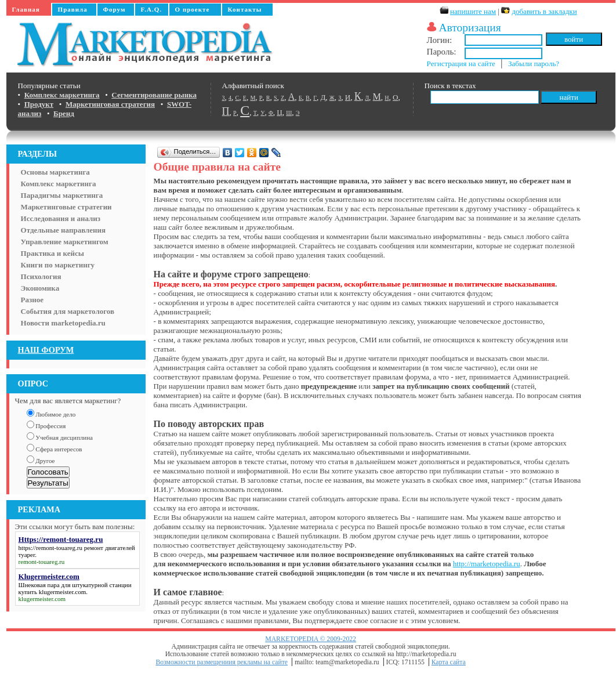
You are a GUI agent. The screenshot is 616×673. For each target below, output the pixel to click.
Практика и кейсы (52, 253)
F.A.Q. (151, 9)
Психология (41, 276)
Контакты (245, 9)
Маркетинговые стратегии (66, 207)
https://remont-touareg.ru (50, 548)
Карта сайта (449, 662)
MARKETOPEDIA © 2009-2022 (311, 639)
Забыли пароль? (534, 64)
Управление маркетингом (65, 242)
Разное (32, 300)
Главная (26, 9)
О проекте (193, 9)
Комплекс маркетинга (59, 184)
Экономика (40, 288)
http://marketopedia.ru (487, 564)
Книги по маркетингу (58, 265)
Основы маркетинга (55, 172)
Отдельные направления (63, 230)
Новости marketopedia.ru (63, 323)
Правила (73, 9)
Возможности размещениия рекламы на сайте (222, 662)
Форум (115, 9)
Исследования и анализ (61, 218)
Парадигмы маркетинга (62, 195)
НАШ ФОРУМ (46, 350)
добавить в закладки (544, 11)
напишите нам (473, 11)
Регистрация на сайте (461, 64)
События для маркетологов (68, 311)
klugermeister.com (63, 592)
